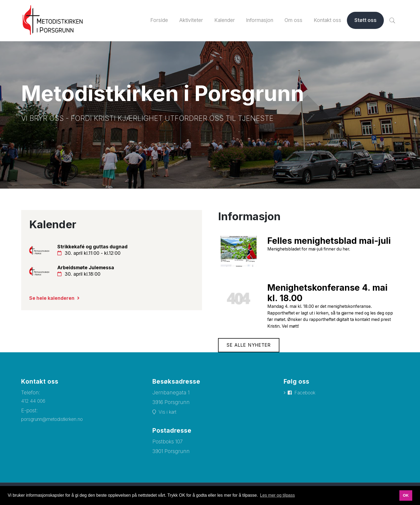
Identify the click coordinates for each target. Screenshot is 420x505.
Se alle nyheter (251, 349)
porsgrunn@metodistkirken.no (58, 424)
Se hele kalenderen (54, 302)
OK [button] (406, 495)
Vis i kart (169, 416)
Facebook (307, 397)
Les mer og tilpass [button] (277, 495)
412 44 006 (34, 405)
